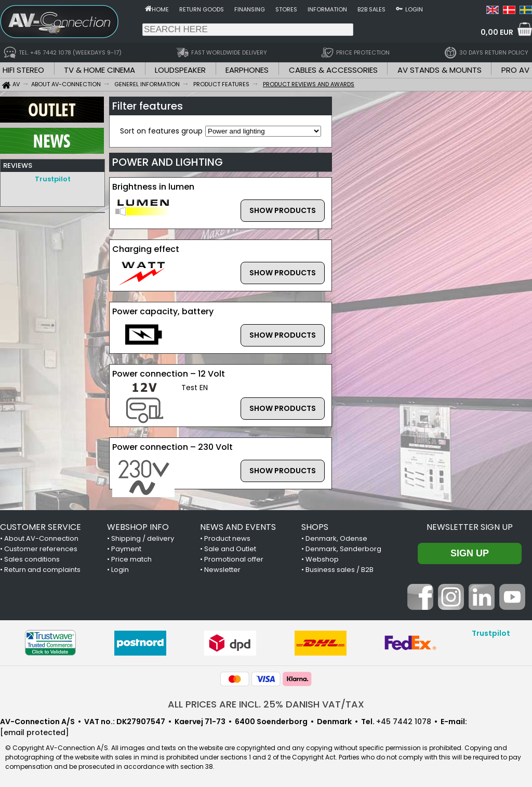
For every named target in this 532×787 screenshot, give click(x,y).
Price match (131, 559)
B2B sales (371, 9)
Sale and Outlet (230, 549)
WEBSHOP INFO (138, 527)
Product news (227, 538)
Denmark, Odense (336, 538)
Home (160, 9)
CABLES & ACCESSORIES (333, 70)
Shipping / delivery (143, 538)
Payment (126, 549)
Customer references (41, 549)
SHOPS (315, 527)
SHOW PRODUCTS (283, 210)
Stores (286, 9)
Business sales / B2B (340, 570)
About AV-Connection (41, 538)
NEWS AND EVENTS (238, 527)
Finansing (250, 9)
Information (327, 9)
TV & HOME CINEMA (99, 70)
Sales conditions (32, 559)
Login (414, 9)
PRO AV (515, 70)
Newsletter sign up (470, 527)
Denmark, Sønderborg (343, 549)
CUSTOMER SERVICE (41, 527)
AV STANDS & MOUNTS (440, 70)
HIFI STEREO (23, 70)
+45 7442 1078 (404, 722)
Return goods (202, 9)
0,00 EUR (497, 32)
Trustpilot (53, 179)
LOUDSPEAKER (180, 70)
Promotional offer (234, 559)
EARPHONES (247, 70)
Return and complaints (42, 570)
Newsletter (222, 570)
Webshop (322, 559)
